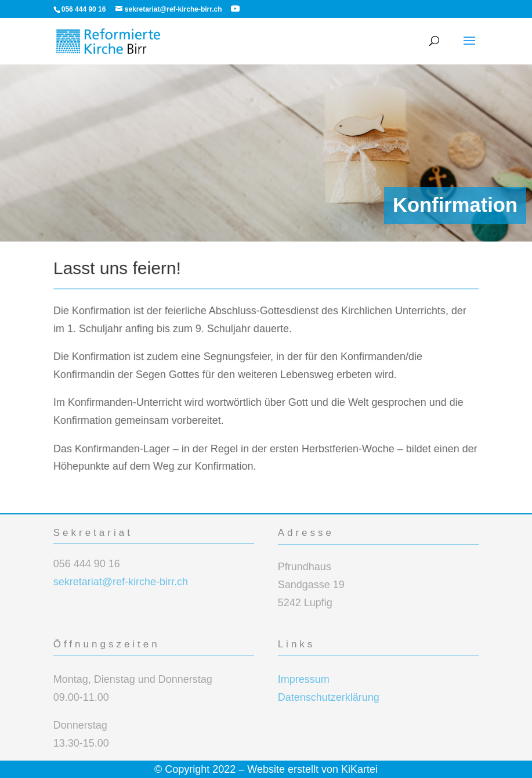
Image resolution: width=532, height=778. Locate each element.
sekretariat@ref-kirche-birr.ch (121, 582)
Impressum (304, 679)
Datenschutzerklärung (329, 697)
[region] (266, 153)
